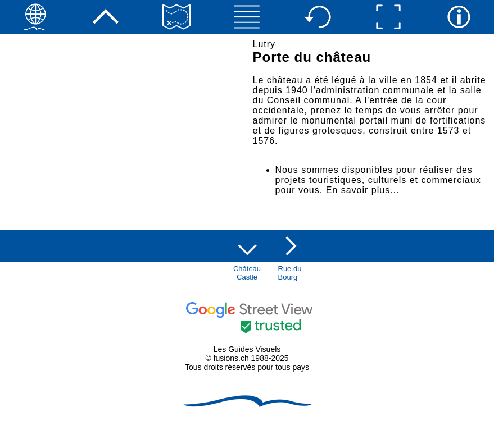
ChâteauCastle (247, 273)
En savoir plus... (363, 190)
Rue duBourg (290, 273)
